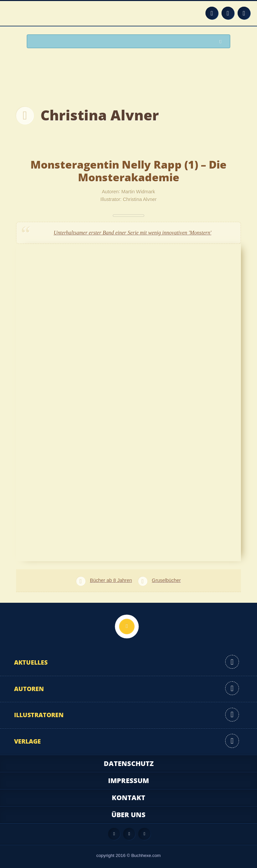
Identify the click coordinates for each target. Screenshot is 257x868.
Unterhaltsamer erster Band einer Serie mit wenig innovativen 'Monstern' (132, 233)
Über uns (128, 815)
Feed (212, 13)
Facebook (228, 13)
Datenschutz (129, 763)
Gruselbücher (166, 580)
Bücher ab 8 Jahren (111, 580)
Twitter (244, 13)
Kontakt (128, 798)
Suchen (222, 42)
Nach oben (127, 626)
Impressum (128, 781)
